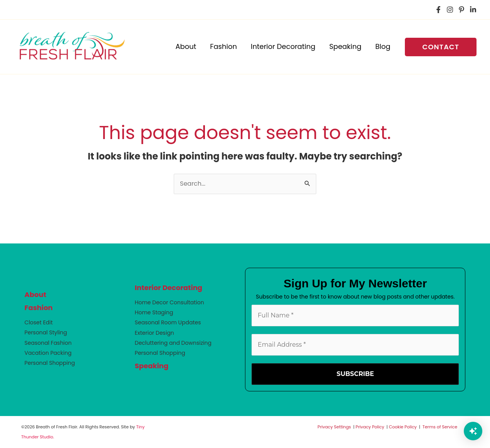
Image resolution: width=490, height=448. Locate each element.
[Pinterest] (461, 10)
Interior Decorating (169, 288)
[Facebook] (438, 10)
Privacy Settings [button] (334, 427)
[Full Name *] (355, 315)
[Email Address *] (355, 345)
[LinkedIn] (473, 10)
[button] (441, 47)
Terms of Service (440, 427)
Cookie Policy (403, 427)
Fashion (39, 308)
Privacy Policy (370, 427)
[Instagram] (450, 10)
